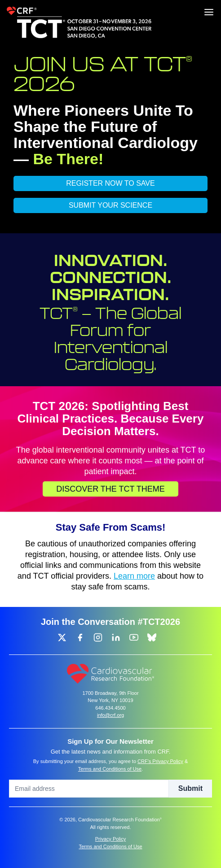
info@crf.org (110, 715)
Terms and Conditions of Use (110, 769)
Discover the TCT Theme (110, 489)
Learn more (134, 576)
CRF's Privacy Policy (160, 761)
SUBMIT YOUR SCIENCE (110, 205)
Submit (190, 788)
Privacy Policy (110, 839)
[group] (62, 637)
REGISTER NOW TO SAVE (110, 183)
